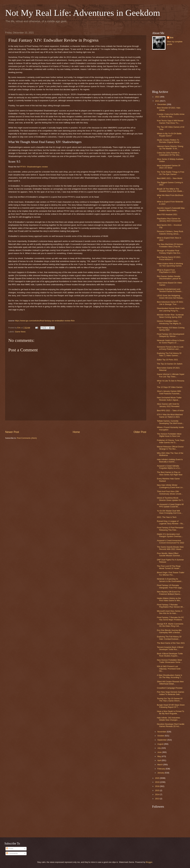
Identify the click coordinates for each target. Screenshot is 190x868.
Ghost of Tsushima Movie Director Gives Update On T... (170, 499)
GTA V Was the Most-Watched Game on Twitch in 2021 (170, 416)
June (160, 752)
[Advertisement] (76, 425)
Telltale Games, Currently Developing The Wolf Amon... (170, 422)
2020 (157, 778)
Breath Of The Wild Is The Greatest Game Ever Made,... (170, 190)
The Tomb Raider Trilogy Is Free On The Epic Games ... (171, 173)
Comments (12, 853)
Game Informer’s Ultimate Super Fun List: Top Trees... (171, 375)
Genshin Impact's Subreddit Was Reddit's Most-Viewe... (171, 209)
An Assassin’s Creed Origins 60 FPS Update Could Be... (170, 505)
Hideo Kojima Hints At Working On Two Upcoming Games (170, 265)
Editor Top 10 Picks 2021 (167, 360)
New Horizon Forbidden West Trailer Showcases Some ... (170, 661)
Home (76, 432)
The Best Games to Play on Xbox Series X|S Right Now (170, 473)
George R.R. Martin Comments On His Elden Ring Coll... (170, 625)
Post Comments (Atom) (27, 438)
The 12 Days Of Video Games (170, 387)
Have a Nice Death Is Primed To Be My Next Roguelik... (170, 712)
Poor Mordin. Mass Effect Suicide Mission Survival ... (169, 554)
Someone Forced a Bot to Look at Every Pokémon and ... (170, 348)
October (161, 736)
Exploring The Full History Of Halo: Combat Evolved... (169, 638)
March (160, 765)
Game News (20, 332)
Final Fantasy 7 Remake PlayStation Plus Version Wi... (171, 606)
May (159, 756)
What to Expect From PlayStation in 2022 (166, 271)
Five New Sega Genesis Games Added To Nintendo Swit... (170, 693)
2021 (157, 101)
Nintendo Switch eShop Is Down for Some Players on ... (171, 342)
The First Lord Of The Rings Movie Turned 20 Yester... (169, 567)
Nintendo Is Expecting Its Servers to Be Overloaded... (170, 580)
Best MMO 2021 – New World (170, 178)
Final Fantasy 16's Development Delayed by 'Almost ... (171, 335)
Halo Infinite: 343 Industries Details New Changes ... (168, 719)
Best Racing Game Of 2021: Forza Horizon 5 (169, 258)
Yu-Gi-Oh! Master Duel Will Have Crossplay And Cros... (170, 512)
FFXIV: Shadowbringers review (34, 167)
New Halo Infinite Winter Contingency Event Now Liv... (170, 486)
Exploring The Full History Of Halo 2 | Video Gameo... (169, 354)
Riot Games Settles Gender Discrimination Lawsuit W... (169, 277)
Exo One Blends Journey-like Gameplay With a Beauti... (169, 631)
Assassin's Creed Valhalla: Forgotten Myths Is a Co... (169, 467)
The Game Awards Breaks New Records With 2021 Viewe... (170, 548)
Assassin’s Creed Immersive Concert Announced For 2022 (170, 542)
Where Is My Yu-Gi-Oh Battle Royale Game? (169, 135)
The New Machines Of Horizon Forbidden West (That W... (170, 245)
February (161, 769)
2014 (157, 794)
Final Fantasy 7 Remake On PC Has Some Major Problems (170, 619)
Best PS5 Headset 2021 (167, 214)
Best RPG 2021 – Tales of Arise (170, 410)
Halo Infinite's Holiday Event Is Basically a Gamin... (170, 461)
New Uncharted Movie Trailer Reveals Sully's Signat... (169, 399)
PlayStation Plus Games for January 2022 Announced (169, 220)
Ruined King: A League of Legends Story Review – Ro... (171, 522)
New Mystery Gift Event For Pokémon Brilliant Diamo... (169, 593)
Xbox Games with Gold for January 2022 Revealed (168, 405)
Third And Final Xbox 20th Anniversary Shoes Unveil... (170, 493)
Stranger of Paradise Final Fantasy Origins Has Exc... (169, 252)
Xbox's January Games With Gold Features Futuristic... (169, 392)
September (162, 740)
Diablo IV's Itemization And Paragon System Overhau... (170, 535)
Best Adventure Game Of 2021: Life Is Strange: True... (170, 303)
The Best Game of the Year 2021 (171, 643)
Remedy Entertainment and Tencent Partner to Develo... (170, 290)
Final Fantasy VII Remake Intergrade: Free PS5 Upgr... (170, 586)
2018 (157, 786)
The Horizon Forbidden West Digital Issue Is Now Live (169, 435)
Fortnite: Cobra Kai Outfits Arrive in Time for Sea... (171, 115)
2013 (157, 799)
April (159, 760)
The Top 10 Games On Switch (170, 364)
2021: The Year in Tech (167, 517)
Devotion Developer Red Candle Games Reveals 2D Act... (171, 725)
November (162, 732)
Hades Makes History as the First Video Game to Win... (169, 599)
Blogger (149, 862)
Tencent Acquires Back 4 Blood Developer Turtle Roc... (170, 648)
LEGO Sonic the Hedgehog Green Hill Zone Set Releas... (170, 297)
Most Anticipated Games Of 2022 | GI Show (169, 167)
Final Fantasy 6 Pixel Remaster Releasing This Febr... (170, 529)
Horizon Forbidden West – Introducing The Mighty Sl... (170, 322)
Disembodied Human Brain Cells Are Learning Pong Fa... (171, 309)
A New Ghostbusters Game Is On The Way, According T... (170, 676)
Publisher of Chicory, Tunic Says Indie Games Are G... (171, 441)
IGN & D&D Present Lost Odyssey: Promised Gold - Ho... (169, 669)
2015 (157, 790)
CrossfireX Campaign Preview (170, 688)
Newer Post (12, 432)
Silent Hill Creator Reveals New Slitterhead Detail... (170, 683)
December (162, 104)
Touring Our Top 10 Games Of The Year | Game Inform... (170, 700)
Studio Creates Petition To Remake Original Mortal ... (169, 141)
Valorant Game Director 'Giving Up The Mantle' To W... (170, 147)
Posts (10, 849)
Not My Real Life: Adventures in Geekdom (83, 13)
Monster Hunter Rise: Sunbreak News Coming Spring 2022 (170, 316)
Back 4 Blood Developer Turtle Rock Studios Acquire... (170, 655)
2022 (157, 97)
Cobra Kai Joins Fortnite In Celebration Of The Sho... (169, 154)
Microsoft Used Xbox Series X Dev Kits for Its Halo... (170, 612)
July (159, 748)
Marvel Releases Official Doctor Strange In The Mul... (170, 448)
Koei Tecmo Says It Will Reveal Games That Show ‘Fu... (170, 122)
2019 (157, 782)
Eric (172, 38)
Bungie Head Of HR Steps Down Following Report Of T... (171, 706)
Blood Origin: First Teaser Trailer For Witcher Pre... (171, 574)
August (161, 744)
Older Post (140, 432)
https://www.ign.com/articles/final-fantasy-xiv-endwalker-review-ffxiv (45, 321)
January (161, 773)
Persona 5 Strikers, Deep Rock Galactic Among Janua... (170, 233)
